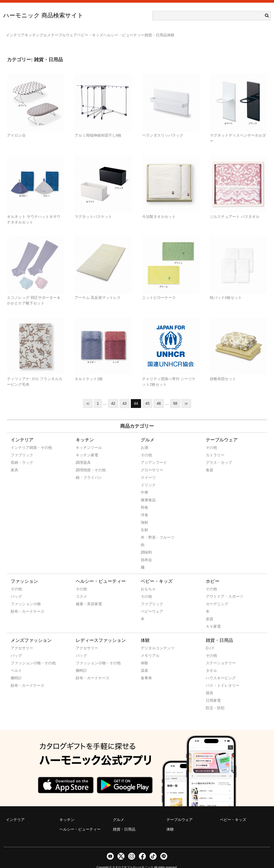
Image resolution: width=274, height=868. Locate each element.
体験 (248, 33)
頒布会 (146, 552)
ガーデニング (213, 596)
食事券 (146, 670)
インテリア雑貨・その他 (18, 440)
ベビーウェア (148, 604)
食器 (210, 462)
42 (113, 396)
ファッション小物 (18, 596)
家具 (14, 462)
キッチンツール (83, 440)
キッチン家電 (83, 447)
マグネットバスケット (93, 209)
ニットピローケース (159, 290)
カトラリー (213, 447)
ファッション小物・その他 (18, 655)
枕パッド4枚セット (226, 290)
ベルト (16, 663)
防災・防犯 (213, 700)
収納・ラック (18, 455)
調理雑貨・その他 (83, 462)
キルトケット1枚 (89, 371)
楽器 (210, 611)
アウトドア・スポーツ (213, 589)
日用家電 (213, 693)
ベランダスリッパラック (163, 128)
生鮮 (144, 522)
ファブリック (18, 447)
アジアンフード (148, 455)
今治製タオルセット (159, 209)
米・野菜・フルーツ (148, 530)
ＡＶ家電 (213, 619)
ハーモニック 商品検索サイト (43, 15)
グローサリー (148, 462)
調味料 (146, 545)
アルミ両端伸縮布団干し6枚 (98, 128)
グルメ (69, 33)
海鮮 (144, 515)
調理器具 (83, 455)
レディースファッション (101, 633)
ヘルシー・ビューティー (180, 33)
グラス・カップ (213, 455)
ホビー (213, 574)
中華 (144, 485)
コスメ (81, 589)
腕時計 (16, 670)
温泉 (144, 663)
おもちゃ (148, 581)
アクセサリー (18, 640)
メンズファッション (31, 633)
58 (175, 396)
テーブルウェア (99, 33)
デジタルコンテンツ (148, 640)
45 (147, 396)
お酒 (144, 440)
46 (159, 396)
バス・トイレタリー (213, 678)
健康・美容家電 (83, 596)
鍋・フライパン (83, 470)
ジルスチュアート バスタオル (235, 209)
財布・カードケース (18, 604)
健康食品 (148, 492)
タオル (211, 663)
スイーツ (148, 470)
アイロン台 (16, 128)
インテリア (18, 33)
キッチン (45, 33)
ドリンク (148, 477)
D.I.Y (210, 640)
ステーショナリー (213, 655)
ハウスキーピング (213, 670)
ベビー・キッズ (136, 33)
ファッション (24, 574)
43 (125, 396)
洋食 (144, 507)
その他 (146, 447)
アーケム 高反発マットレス (98, 290)
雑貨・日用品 (223, 33)
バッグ (16, 589)
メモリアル (148, 648)
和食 (144, 500)
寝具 (210, 685)
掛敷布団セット (223, 371)
